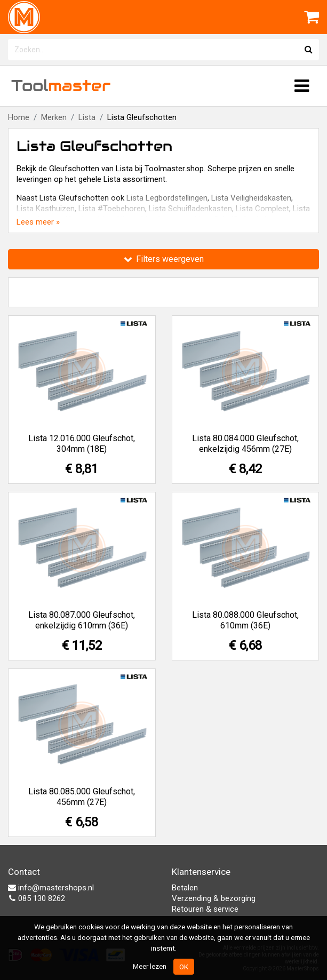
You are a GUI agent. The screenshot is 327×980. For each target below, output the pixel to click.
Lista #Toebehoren (112, 209)
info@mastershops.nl (51, 888)
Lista (87, 117)
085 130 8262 (37, 898)
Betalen (185, 888)
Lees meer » (38, 222)
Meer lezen (150, 966)
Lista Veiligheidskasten (251, 198)
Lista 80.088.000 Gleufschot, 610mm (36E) (245, 620)
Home (19, 117)
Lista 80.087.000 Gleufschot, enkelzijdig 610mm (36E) (82, 620)
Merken (54, 117)
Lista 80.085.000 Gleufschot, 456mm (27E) (82, 797)
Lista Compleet (262, 209)
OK (184, 967)
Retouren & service (205, 909)
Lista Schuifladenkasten (190, 209)
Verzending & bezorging (214, 898)
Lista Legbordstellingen (167, 198)
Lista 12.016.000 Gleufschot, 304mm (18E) (82, 444)
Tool (61, 86)
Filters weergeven (164, 259)
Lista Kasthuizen (46, 209)
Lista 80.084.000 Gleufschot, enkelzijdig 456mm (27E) (245, 444)
